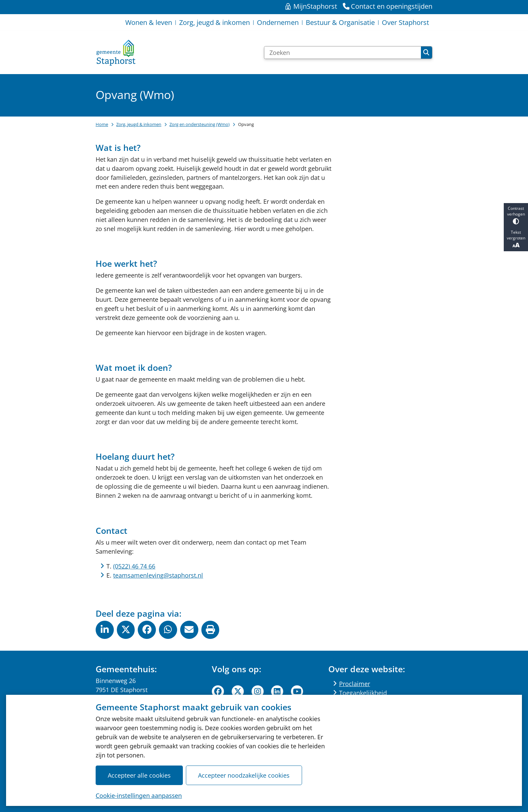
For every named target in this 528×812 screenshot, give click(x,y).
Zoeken (426, 53)
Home (102, 124)
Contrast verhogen (516, 215)
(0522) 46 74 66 (134, 566)
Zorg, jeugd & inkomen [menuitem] (214, 22)
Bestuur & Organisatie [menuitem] (340, 22)
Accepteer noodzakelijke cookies (244, 775)
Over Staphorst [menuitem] (405, 22)
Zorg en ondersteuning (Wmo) (200, 124)
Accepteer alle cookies (139, 775)
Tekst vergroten (516, 239)
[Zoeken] (343, 53)
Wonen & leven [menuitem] (149, 22)
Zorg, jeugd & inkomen (139, 124)
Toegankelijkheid (363, 693)
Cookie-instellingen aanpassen (139, 795)
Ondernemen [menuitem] (278, 22)
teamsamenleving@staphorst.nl (158, 575)
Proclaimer (355, 684)
